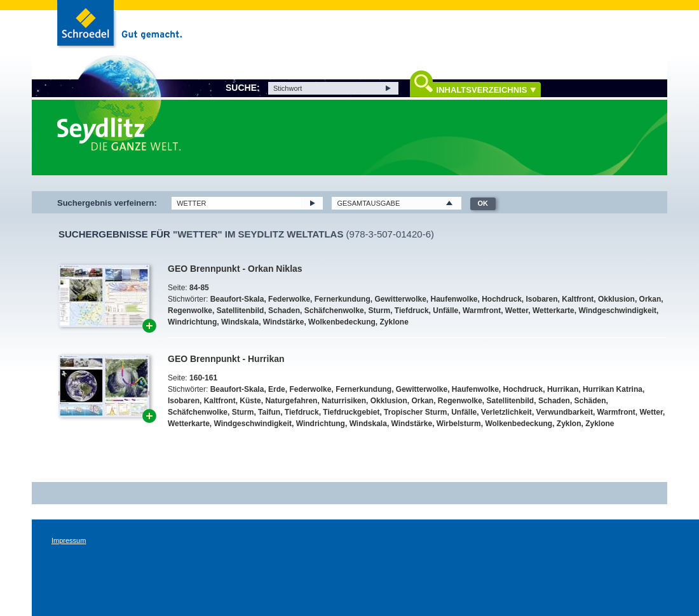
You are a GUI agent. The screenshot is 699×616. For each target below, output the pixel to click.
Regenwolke (190, 311)
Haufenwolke (454, 299)
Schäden (590, 401)
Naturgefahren (291, 401)
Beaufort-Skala (237, 299)
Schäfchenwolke (334, 311)
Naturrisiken (344, 401)
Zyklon (569, 424)
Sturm (379, 311)
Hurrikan (563, 389)
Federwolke (289, 299)
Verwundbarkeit (565, 412)
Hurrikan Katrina (613, 389)
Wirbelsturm (459, 424)
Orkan (650, 299)
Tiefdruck (412, 311)
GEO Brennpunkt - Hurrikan (226, 359)
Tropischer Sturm (415, 412)
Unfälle (445, 311)
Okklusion (616, 299)
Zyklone (394, 322)
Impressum (69, 540)
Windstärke (284, 322)
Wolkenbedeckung (342, 322)
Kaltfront (578, 299)
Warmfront (482, 311)
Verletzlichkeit (506, 412)
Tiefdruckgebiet (351, 412)
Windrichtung (192, 322)
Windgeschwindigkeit (617, 311)
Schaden (284, 311)
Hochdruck (502, 299)
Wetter (517, 311)
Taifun (269, 412)
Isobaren (542, 299)
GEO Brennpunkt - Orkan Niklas (235, 269)
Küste (250, 401)
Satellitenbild (241, 311)
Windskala (240, 322)
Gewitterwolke (400, 299)
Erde (277, 389)
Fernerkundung (343, 299)
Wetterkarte (553, 311)
